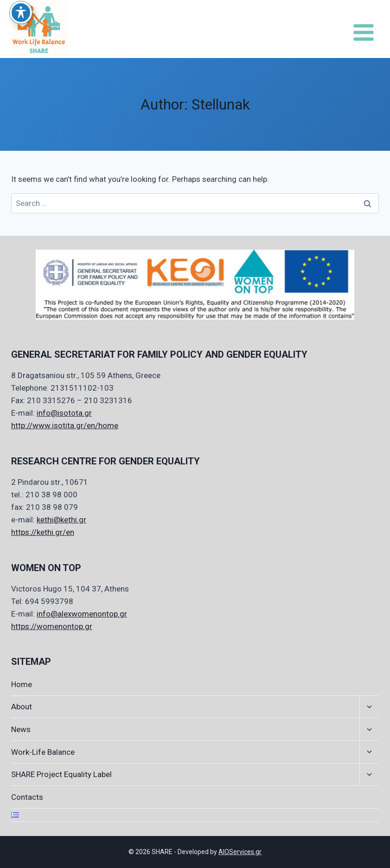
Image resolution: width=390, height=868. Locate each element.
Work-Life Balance (43, 752)
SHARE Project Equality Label (61, 774)
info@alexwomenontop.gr (82, 614)
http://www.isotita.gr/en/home (65, 425)
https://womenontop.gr (52, 626)
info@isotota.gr (64, 413)
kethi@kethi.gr (61, 520)
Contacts (27, 797)
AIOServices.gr (240, 852)
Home (22, 684)
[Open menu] (363, 29)
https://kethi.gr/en (43, 532)
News (21, 729)
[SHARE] (39, 29)
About (22, 707)
